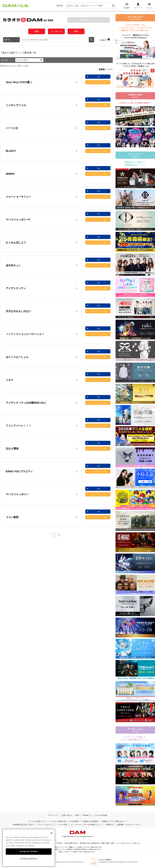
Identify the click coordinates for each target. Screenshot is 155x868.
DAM (77, 815)
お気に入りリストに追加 (99, 82)
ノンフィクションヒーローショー (25, 334)
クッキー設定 (62, 825)
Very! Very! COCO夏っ (19, 82)
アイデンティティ (16, 288)
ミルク (10, 380)
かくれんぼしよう (16, 243)
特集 (76, 31)
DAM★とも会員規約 (90, 821)
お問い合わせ (67, 815)
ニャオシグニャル (16, 105)
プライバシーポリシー (45, 825)
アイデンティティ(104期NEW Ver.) (26, 403)
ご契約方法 (109, 825)
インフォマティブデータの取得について (86, 825)
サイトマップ (53, 815)
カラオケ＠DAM (101, 815)
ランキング (56, 31)
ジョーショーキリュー (18, 197)
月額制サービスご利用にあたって (114, 821)
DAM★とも (87, 815)
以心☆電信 (12, 449)
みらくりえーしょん (17, 357)
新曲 (37, 31)
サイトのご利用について (37, 821)
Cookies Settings (29, 858)
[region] (29, 848)
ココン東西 (12, 517)
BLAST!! (11, 151)
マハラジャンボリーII (18, 220)
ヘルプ (103, 40)
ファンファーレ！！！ (18, 426)
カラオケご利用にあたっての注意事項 (65, 821)
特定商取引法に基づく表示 (23, 825)
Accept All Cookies (29, 851)
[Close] (52, 833)
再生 (99, 77)
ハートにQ (12, 128)
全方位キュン (13, 265)
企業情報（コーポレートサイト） (129, 825)
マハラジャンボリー (17, 494)
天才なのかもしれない (18, 311)
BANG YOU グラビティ (19, 471)
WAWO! (10, 174)
